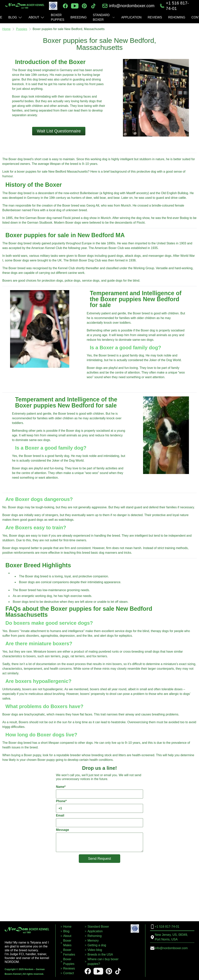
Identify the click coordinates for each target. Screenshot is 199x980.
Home (6, 29)
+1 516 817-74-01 (177, 6)
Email (99, 820)
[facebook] (65, 6)
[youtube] (75, 6)
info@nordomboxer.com (132, 6)
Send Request (100, 858)
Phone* (99, 806)
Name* (99, 792)
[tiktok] (93, 6)
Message (99, 840)
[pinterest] (84, 6)
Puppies (22, 29)
